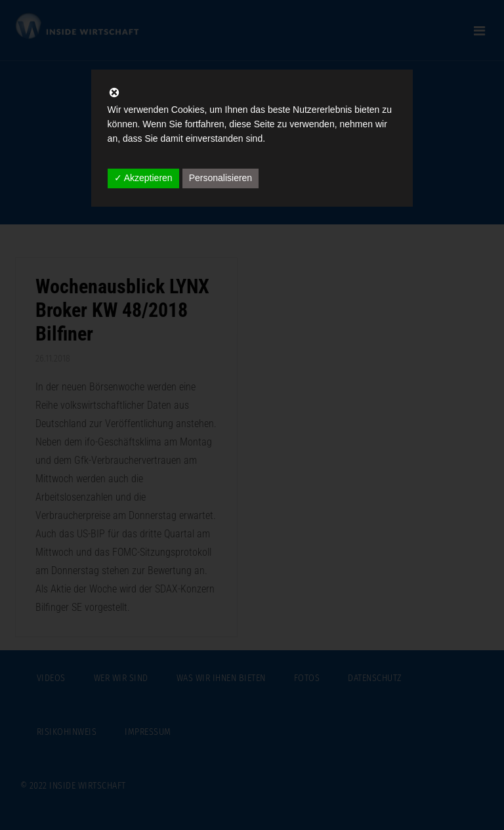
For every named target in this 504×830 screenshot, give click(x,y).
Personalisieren (221, 178)
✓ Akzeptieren (143, 178)
